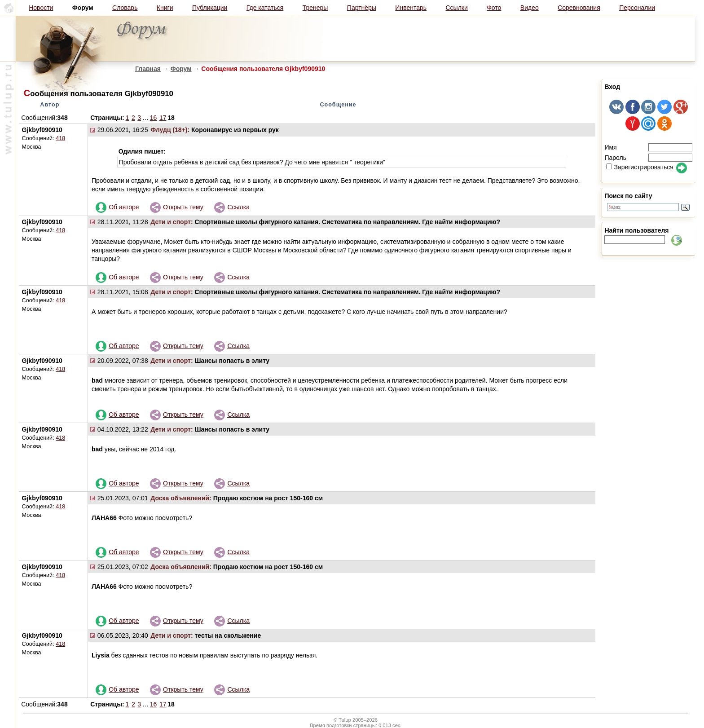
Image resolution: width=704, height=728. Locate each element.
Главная (148, 69)
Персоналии (637, 8)
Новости (41, 8)
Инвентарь (411, 8)
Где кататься (265, 8)
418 (60, 138)
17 (163, 118)
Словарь (125, 8)
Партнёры (362, 8)
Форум (181, 69)
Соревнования (579, 8)
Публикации (210, 8)
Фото (494, 8)
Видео (530, 8)
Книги (165, 8)
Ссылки (457, 8)
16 (154, 118)
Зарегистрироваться (640, 167)
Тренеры (315, 8)
